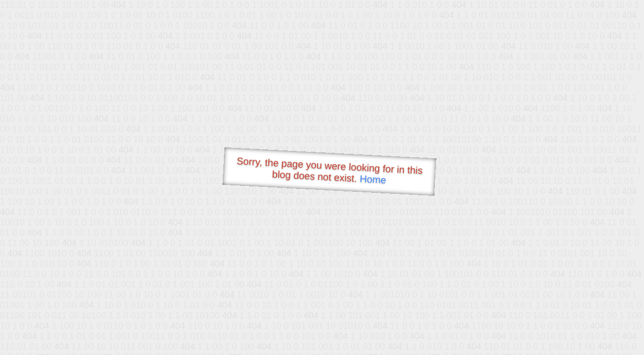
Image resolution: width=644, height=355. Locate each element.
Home (373, 179)
